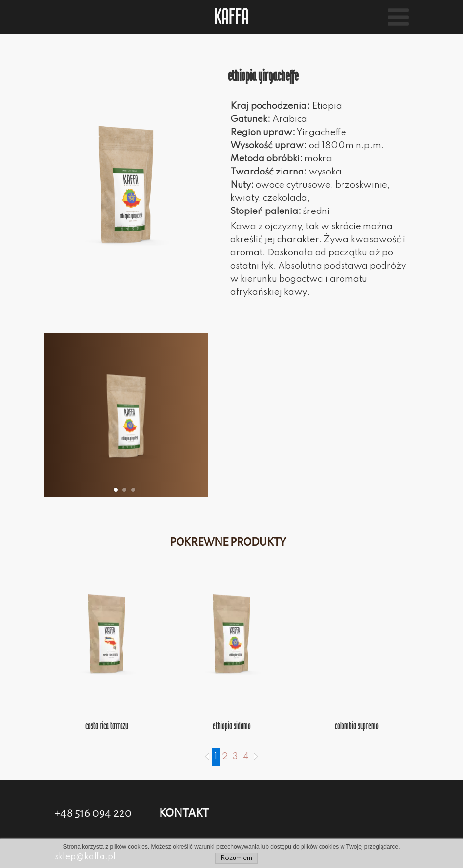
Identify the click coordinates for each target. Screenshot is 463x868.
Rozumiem (236, 858)
